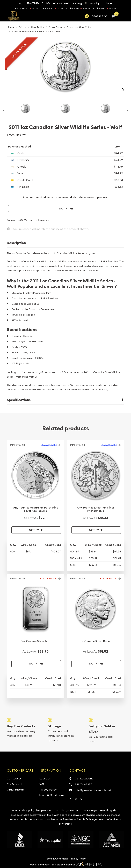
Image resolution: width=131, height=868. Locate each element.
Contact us (14, 778)
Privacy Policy (48, 789)
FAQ (41, 784)
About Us (45, 778)
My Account (15, 784)
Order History (16, 789)
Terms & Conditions (51, 795)
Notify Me (66, 209)
